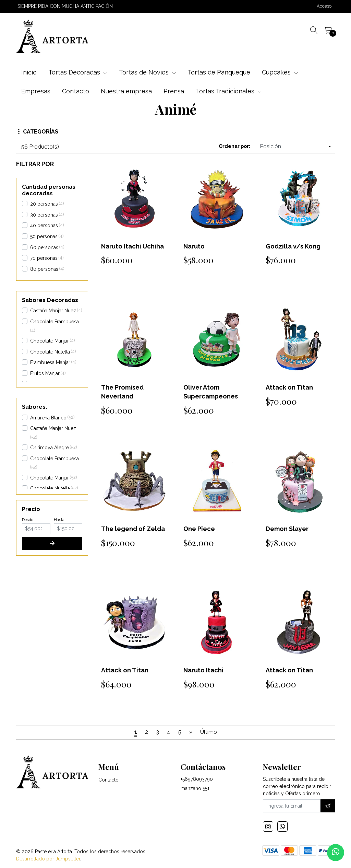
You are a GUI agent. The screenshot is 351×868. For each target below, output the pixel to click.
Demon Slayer (287, 529)
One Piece (199, 529)
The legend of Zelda (133, 529)
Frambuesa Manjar (50, 362)
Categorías (38, 132)
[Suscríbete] (328, 806)
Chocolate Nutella (50, 352)
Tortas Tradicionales (229, 91)
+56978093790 (197, 779)
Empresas (36, 91)
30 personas (44, 215)
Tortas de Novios (147, 72)
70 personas (44, 258)
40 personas (44, 225)
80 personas (44, 269)
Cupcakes (280, 72)
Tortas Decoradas (78, 72)
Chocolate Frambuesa (55, 322)
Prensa (174, 91)
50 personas (44, 236)
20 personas (44, 204)
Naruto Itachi (203, 670)
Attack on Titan (289, 387)
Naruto (194, 246)
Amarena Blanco (48, 418)
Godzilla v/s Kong (293, 246)
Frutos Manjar (45, 373)
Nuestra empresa (126, 91)
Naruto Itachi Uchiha (132, 246)
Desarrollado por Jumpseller (48, 859)
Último (209, 732)
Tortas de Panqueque (219, 72)
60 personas (44, 247)
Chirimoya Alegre (50, 448)
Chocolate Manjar (50, 341)
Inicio (29, 72)
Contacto (76, 91)
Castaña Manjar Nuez (53, 311)
